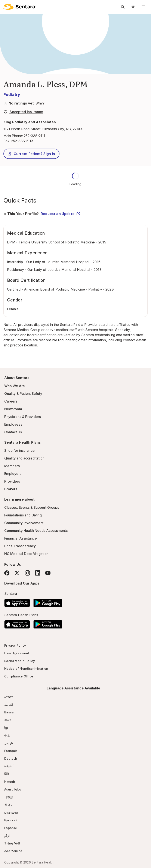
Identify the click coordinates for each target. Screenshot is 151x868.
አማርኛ (9, 697)
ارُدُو (7, 836)
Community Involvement (24, 523)
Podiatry (12, 95)
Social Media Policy (20, 661)
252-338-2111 (34, 136)
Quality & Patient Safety (23, 394)
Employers (13, 474)
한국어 (9, 805)
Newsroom (13, 409)
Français (11, 751)
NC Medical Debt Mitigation (26, 554)
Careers (11, 401)
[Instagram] (27, 573)
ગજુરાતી (9, 766)
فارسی (9, 743)
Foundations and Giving (23, 515)
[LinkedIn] (38, 573)
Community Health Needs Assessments (36, 531)
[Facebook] (7, 573)
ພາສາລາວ (11, 812)
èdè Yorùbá (13, 851)
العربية (9, 705)
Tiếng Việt (12, 843)
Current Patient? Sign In (31, 154)
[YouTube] (48, 573)
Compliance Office (19, 676)
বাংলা (8, 720)
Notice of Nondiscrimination (26, 669)
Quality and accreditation (24, 458)
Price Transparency (20, 546)
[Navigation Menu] (143, 7)
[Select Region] (133, 7)
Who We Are (15, 386)
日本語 (9, 797)
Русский (11, 820)
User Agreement (17, 653)
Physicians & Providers (23, 417)
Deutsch (11, 758)
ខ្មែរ (6, 728)
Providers (12, 481)
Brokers (11, 489)
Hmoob (10, 782)
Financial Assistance (21, 538)
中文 (7, 735)
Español (10, 828)
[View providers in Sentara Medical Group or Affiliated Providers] (40, 103)
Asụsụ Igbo (13, 789)
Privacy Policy (15, 645)
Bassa (9, 712)
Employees (13, 424)
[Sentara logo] (20, 7)
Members (12, 466)
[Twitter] (17, 573)
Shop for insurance (19, 450)
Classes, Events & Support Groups (32, 507)
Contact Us (13, 432)
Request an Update (61, 214)
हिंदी (7, 774)
